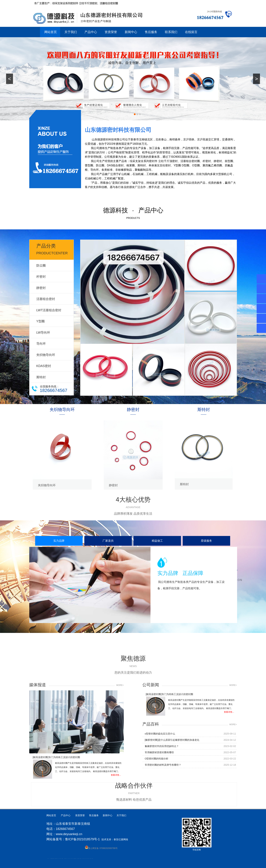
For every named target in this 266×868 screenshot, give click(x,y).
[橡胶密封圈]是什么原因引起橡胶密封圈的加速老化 (172, 742)
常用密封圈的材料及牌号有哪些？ (163, 767)
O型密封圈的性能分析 (157, 761)
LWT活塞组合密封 (49, 310)
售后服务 (151, 32)
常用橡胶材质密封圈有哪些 (159, 755)
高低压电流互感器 (52, 859)
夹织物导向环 (46, 355)
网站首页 (51, 32)
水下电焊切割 (54, 859)
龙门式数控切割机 (80, 859)
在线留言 (191, 32)
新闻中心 (131, 32)
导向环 (41, 344)
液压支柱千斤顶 (55, 859)
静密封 (41, 288)
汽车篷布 (82, 859)
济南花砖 (76, 859)
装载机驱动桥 (79, 859)
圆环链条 (48, 859)
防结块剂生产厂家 (91, 859)
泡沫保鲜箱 (71, 859)
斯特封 (41, 377)
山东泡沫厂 (66, 859)
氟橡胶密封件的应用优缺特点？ (162, 749)
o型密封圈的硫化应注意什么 (160, 736)
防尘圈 (41, 266)
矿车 (49, 859)
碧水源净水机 (73, 859)
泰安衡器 (59, 859)
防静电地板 (58, 859)
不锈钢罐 (83, 859)
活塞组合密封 (46, 299)
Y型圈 (41, 321)
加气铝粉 (85, 859)
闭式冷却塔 (87, 859)
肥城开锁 (51, 859)
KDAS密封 (44, 366)
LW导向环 (43, 333)
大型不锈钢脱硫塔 (75, 859)
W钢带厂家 (86, 859)
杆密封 (41, 277)
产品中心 (91, 32)
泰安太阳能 (65, 859)
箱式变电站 (89, 859)
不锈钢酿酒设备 (62, 859)
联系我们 (171, 32)
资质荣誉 (111, 32)
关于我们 (71, 32)
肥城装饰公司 (56, 859)
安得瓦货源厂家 (92, 859)
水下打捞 (53, 859)
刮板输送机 (77, 859)
